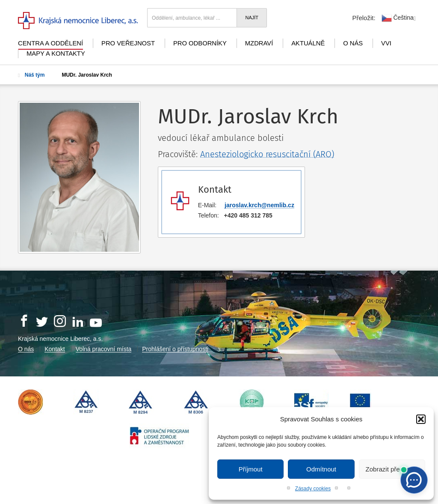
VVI (386, 43)
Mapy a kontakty (56, 54)
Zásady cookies (313, 489)
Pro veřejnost (128, 43)
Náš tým (31, 75)
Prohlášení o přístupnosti (175, 349)
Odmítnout (321, 469)
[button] (421, 419)
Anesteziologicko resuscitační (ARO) (267, 154)
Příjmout (251, 469)
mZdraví (259, 43)
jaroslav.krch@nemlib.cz (259, 205)
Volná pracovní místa (104, 349)
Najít (252, 18)
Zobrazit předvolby (392, 469)
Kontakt (55, 349)
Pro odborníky (200, 43)
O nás (353, 43)
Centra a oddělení (50, 43)
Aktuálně (308, 43)
